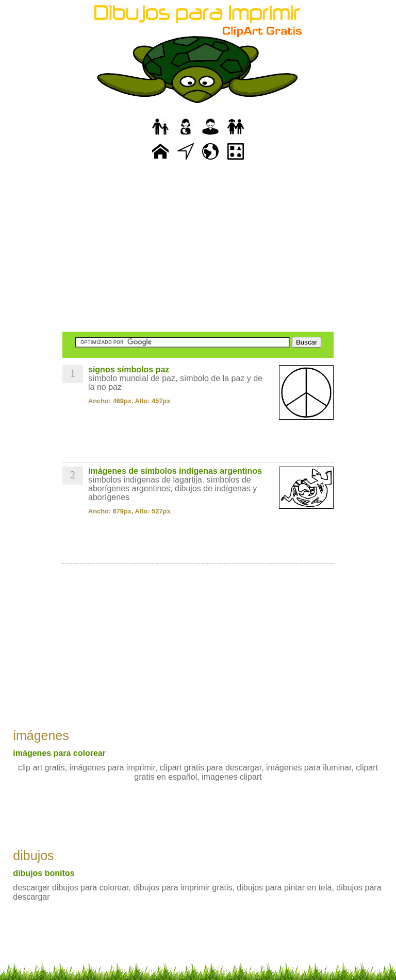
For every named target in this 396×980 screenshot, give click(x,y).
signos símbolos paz (129, 369)
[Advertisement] (198, 247)
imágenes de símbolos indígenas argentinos (175, 471)
